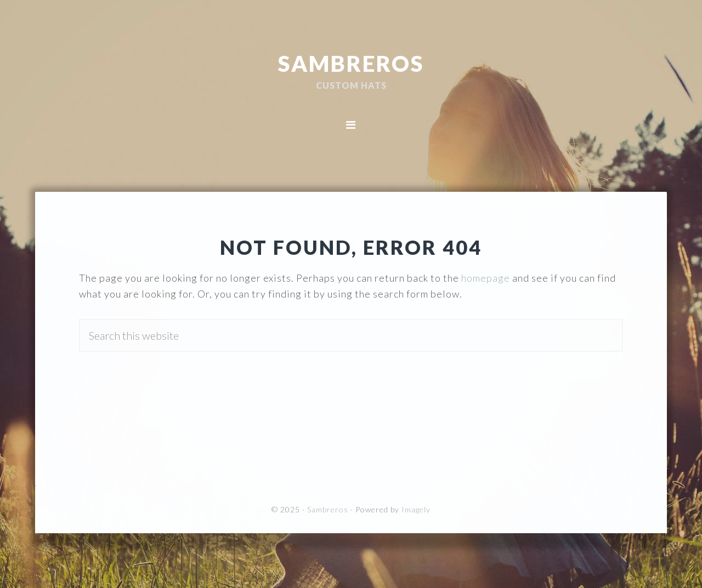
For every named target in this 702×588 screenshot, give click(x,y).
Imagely (416, 509)
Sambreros (351, 63)
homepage (486, 278)
